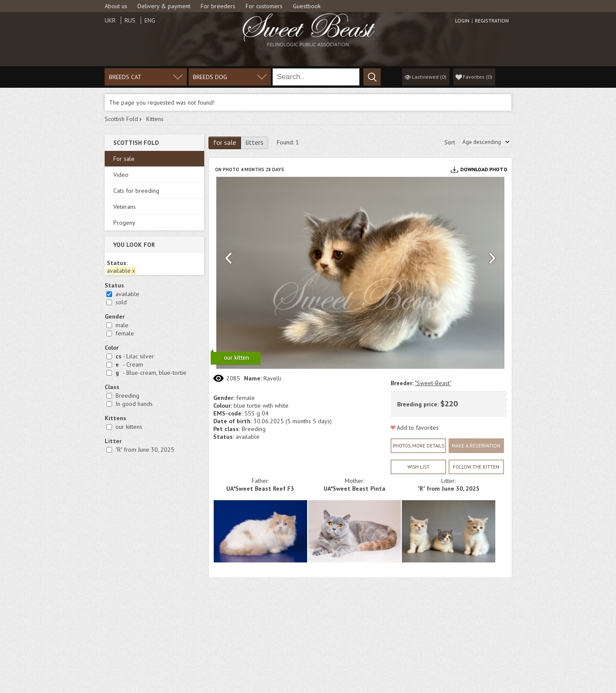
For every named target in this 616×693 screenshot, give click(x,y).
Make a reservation (476, 445)
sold (121, 302)
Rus (130, 20)
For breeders (218, 6)
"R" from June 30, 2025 (145, 450)
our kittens (129, 427)
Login (462, 21)
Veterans (125, 207)
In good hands (134, 404)
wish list (419, 467)
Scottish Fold (121, 119)
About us (116, 6)
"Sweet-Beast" (433, 383)
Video (121, 175)
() (478, 77)
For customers (264, 6)
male (122, 325)
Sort (450, 142)
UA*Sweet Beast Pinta (355, 489)
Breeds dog (210, 77)
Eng (150, 20)
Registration (492, 21)
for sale (225, 142)
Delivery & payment (164, 6)
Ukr (110, 20)
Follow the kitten (476, 467)
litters (254, 142)
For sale (124, 159)
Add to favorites (418, 428)
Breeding (127, 396)
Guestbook (307, 6)
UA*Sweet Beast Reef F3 (260, 489)
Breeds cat (125, 77)
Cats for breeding (136, 191)
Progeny (124, 223)
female (125, 333)
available (127, 294)
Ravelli (272, 378)
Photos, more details (419, 446)
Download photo (484, 169)
